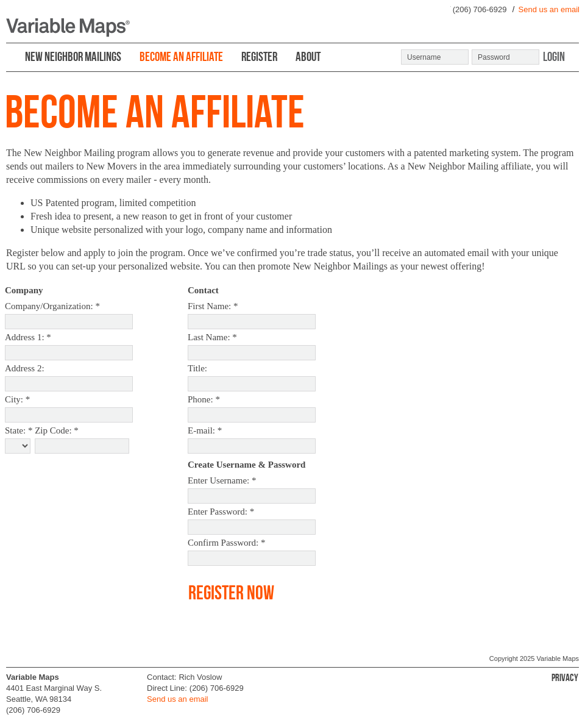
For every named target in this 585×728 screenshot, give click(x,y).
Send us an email (549, 9)
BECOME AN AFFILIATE (181, 56)
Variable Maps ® (68, 28)
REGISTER (259, 56)
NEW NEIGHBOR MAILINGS (73, 56)
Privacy (565, 677)
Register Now (231, 592)
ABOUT (308, 56)
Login (554, 56)
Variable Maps (558, 658)
